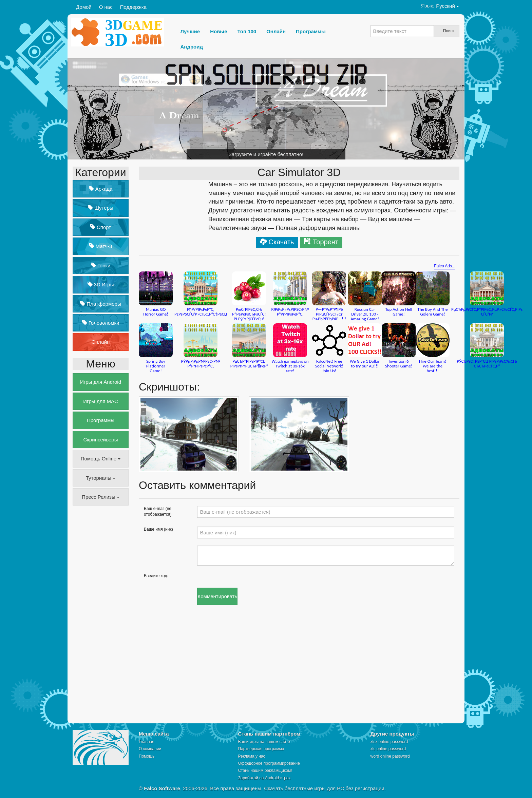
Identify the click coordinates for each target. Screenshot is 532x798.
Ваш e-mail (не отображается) (158, 511)
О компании (150, 749)
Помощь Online (101, 459)
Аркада (101, 189)
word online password (390, 756)
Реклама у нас (252, 756)
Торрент (326, 242)
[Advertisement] (100, 615)
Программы (101, 420)
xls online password (388, 749)
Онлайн (101, 342)
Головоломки (101, 323)
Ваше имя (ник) (158, 529)
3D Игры (101, 284)
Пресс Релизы (101, 497)
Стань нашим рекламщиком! (265, 771)
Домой (84, 7)
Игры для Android (101, 382)
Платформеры (100, 304)
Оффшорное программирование (269, 763)
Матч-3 (101, 246)
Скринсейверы (101, 440)
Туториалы (101, 478)
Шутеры (101, 208)
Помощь (147, 756)
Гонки (101, 265)
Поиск (449, 31)
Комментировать (217, 596)
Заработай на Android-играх (264, 778)
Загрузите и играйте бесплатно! (266, 154)
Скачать (281, 242)
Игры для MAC (101, 401)
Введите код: (156, 576)
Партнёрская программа (261, 749)
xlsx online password (389, 742)
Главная (147, 742)
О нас (106, 7)
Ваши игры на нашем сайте (264, 742)
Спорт (101, 227)
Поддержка (133, 7)
